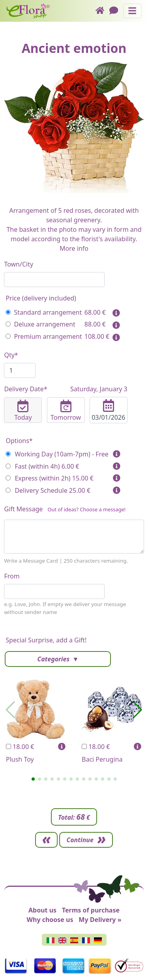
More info (74, 248)
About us (42, 910)
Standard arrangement (44, 312)
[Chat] (116, 11)
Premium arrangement (44, 336)
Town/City (19, 264)
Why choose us (50, 920)
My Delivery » (100, 920)
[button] (33, 779)
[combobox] (54, 280)
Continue (80, 840)
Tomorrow (66, 411)
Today (23, 411)
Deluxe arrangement (40, 324)
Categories (54, 659)
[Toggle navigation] (132, 11)
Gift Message (65, 511)
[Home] (102, 11)
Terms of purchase (91, 910)
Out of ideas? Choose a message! (86, 509)
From (12, 576)
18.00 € (20, 747)
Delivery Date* (66, 389)
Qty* (11, 355)
